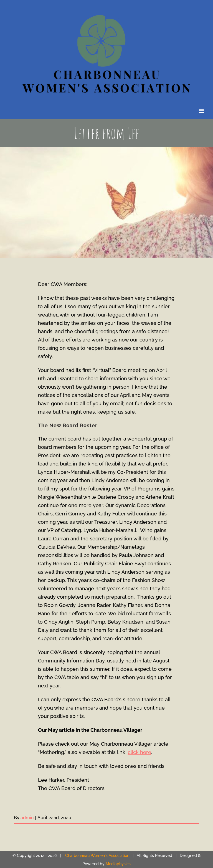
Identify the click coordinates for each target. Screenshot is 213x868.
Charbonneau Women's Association (97, 856)
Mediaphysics (118, 864)
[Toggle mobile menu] (202, 111)
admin (27, 818)
